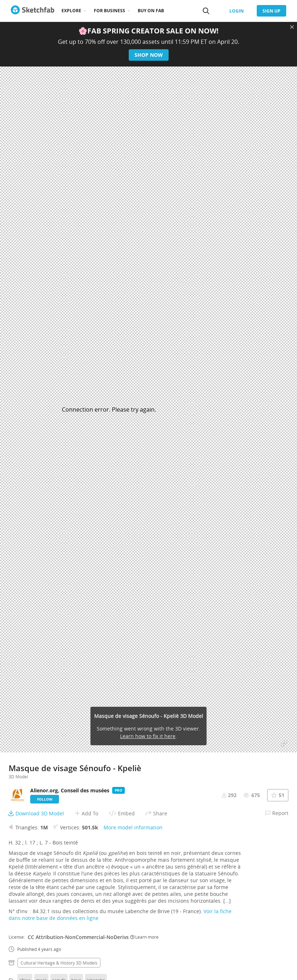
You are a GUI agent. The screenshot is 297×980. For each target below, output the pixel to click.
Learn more (144, 937)
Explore (71, 11)
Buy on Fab (151, 11)
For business (109, 11)
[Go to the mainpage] (33, 11)
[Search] (206, 11)
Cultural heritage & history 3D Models (59, 963)
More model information (133, 827)
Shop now (149, 55)
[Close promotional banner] (292, 27)
